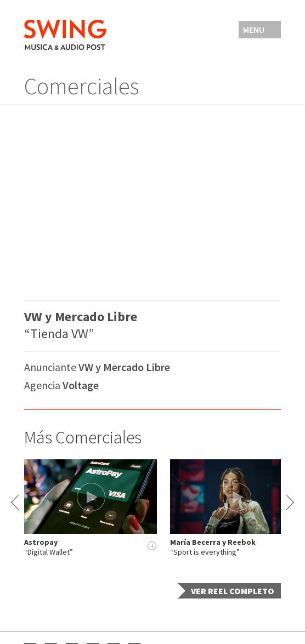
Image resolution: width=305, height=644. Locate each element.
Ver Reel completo (233, 591)
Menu (254, 30)
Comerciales (81, 86)
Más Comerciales (83, 437)
